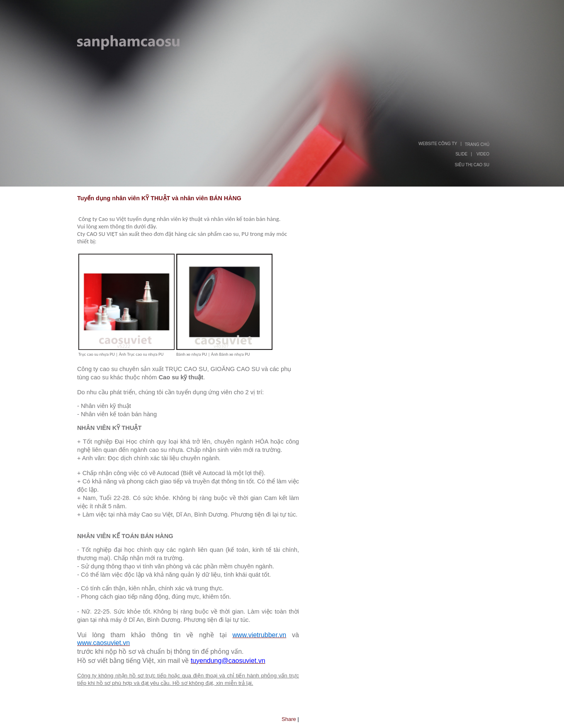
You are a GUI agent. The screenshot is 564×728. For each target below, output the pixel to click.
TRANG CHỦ (477, 144)
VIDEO (483, 154)
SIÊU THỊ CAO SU (472, 165)
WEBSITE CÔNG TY (438, 144)
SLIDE (461, 154)
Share (289, 719)
